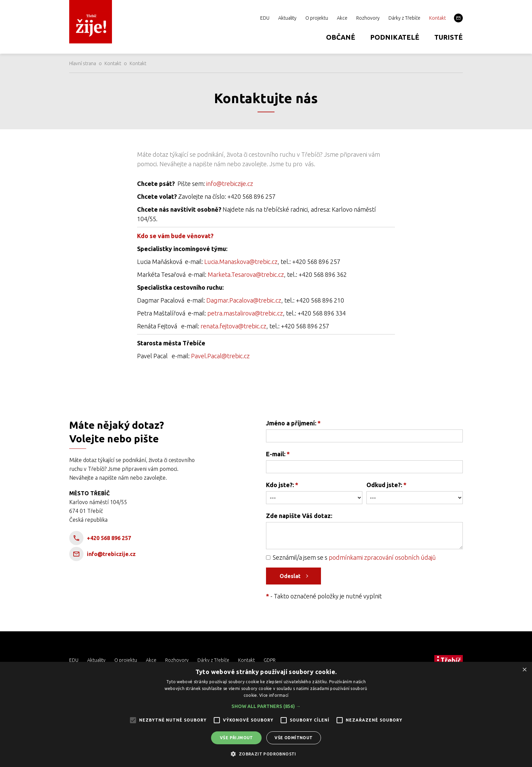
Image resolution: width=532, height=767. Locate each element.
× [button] (524, 669)
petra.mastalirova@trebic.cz (245, 313)
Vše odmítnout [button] (293, 738)
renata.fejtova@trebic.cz (233, 326)
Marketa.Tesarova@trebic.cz (246, 274)
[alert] (266, 714)
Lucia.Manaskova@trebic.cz (241, 262)
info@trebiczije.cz (230, 184)
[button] (266, 706)
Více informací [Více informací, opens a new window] (274, 695)
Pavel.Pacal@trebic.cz (220, 356)
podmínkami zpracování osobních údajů (382, 557)
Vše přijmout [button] (236, 738)
